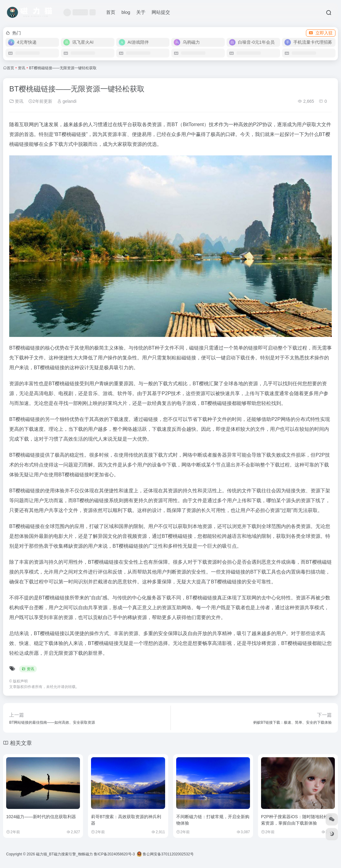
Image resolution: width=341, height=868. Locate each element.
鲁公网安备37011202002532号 (165, 854)
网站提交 (161, 12)
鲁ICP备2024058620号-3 (114, 854)
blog (126, 12)
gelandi (67, 101)
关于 (141, 12)
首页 (111, 12)
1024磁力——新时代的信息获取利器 (41, 817)
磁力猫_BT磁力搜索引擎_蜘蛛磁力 (64, 854)
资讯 (22, 68)
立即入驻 (321, 33)
